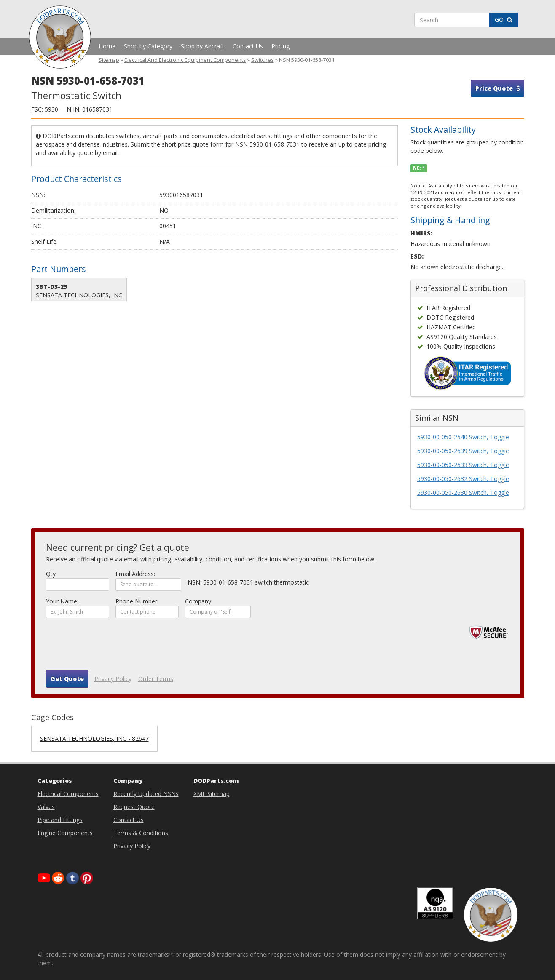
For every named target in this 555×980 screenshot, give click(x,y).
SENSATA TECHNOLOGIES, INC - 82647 (94, 738)
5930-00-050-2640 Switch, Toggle (463, 437)
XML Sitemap (212, 794)
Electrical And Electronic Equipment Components (185, 60)
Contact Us (248, 46)
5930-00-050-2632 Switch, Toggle (463, 479)
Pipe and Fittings (60, 820)
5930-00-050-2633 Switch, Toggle (463, 465)
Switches (263, 60)
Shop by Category (148, 46)
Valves (46, 807)
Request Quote (134, 807)
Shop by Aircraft (202, 46)
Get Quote (67, 679)
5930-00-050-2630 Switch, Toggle (463, 493)
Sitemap (109, 60)
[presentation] (110, 647)
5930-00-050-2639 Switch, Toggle (463, 451)
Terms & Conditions (141, 833)
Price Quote (497, 88)
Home (107, 46)
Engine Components (65, 833)
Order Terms (156, 679)
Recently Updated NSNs (146, 794)
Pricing (280, 46)
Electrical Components (68, 794)
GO (504, 20)
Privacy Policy (113, 679)
